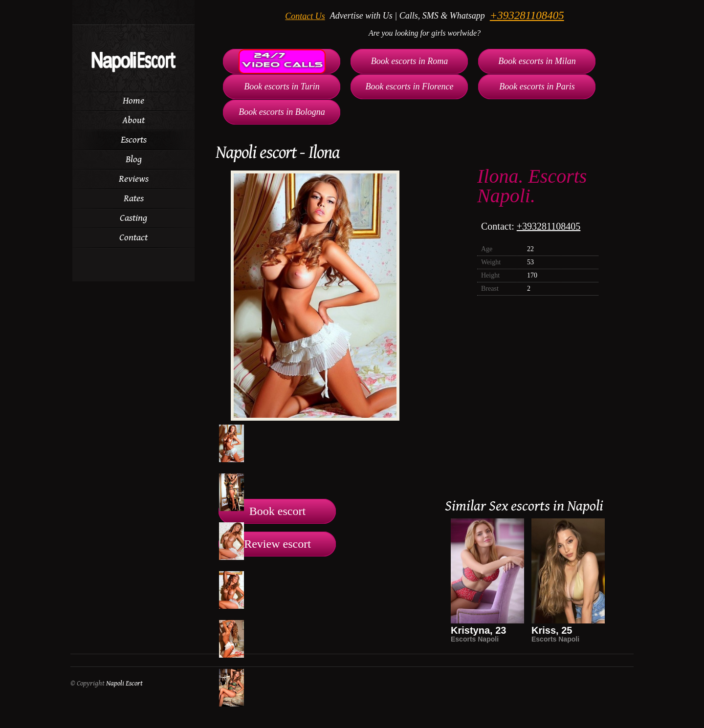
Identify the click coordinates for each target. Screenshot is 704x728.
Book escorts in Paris (537, 86)
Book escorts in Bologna (282, 112)
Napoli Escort (124, 683)
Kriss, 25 (552, 630)
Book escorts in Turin (282, 86)
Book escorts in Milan (537, 61)
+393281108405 (527, 15)
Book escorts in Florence (410, 86)
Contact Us (305, 16)
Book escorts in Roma (409, 61)
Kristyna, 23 (478, 630)
